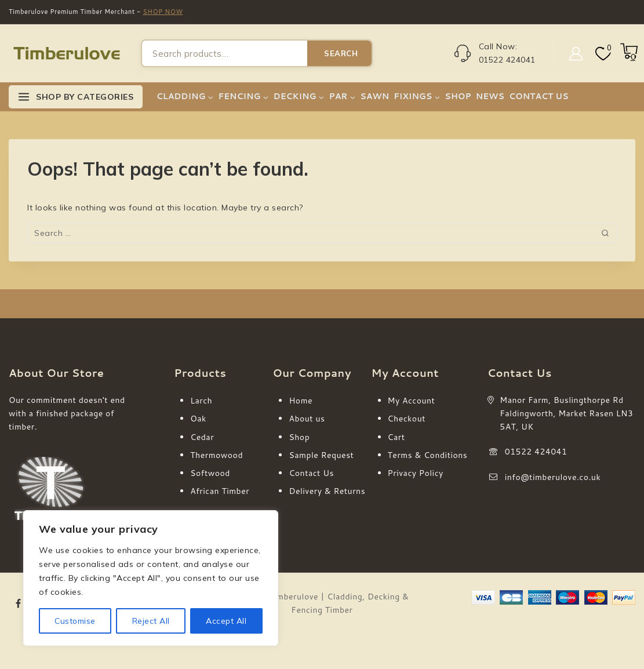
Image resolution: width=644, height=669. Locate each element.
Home (301, 401)
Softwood (210, 473)
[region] (151, 578)
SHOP (458, 96)
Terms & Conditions (428, 455)
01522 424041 (536, 452)
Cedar (202, 437)
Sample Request (321, 455)
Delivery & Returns (327, 491)
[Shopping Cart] (628, 57)
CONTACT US (539, 96)
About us (307, 419)
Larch (201, 401)
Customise (75, 621)
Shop (299, 437)
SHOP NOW (163, 12)
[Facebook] (19, 603)
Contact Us (311, 473)
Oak (198, 419)
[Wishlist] (602, 54)
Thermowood (217, 455)
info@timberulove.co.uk (553, 477)
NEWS (490, 96)
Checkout (407, 419)
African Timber (220, 491)
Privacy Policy (416, 473)
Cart (396, 437)
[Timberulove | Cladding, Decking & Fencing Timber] (67, 54)
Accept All (227, 621)
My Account (412, 401)
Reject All (151, 621)
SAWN (374, 96)
